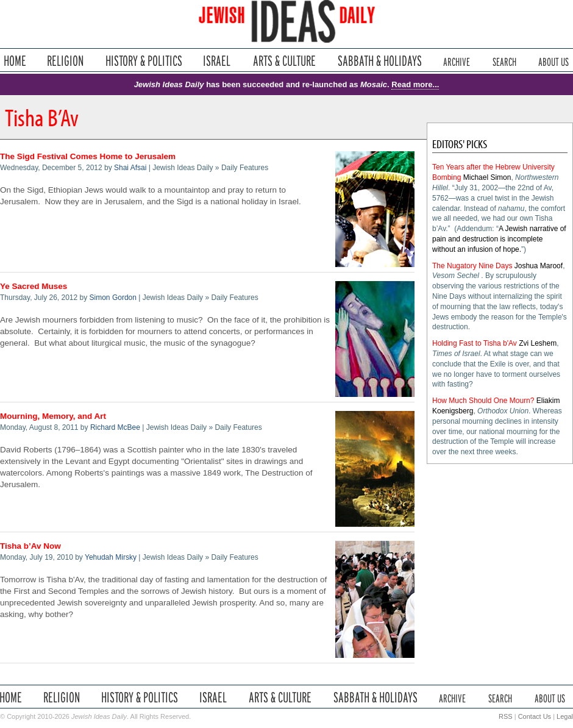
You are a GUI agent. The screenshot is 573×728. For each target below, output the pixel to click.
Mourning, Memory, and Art (53, 416)
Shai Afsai (130, 168)
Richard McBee (115, 427)
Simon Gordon (113, 298)
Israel (217, 61)
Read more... (415, 84)
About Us (553, 61)
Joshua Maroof (539, 266)
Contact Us (535, 716)
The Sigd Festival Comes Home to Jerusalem (88, 156)
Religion (66, 61)
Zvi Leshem (538, 343)
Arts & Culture (284, 61)
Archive (457, 61)
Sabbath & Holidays (379, 61)
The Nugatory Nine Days (472, 266)
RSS (506, 716)
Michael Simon (487, 177)
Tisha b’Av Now (30, 546)
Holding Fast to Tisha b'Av (475, 343)
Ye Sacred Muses (34, 286)
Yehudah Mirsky (111, 557)
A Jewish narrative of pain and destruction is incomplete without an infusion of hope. (499, 239)
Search (504, 61)
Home (15, 61)
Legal (565, 716)
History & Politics (144, 61)
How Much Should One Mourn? (483, 401)
